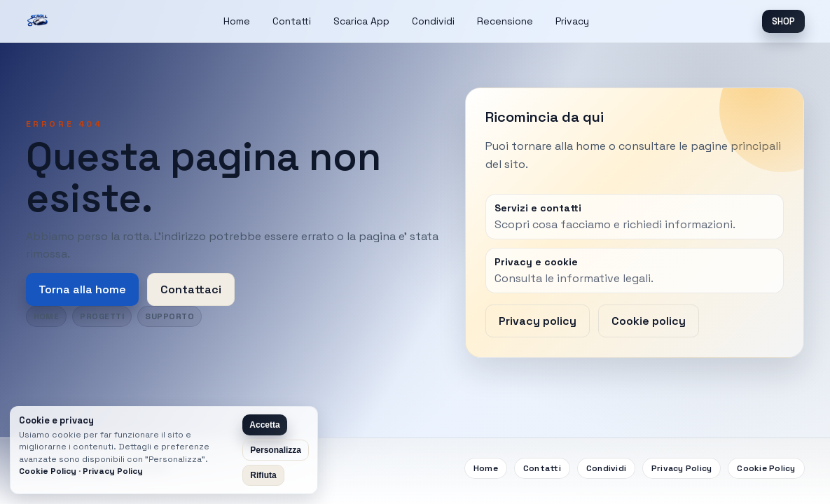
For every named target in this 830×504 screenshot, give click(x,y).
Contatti (292, 21)
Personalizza (276, 450)
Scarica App (361, 21)
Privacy (572, 21)
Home (237, 21)
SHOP (783, 21)
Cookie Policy (766, 468)
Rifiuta (263, 475)
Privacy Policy (682, 468)
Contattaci (191, 289)
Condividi (433, 21)
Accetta (264, 425)
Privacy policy (538, 321)
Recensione (505, 21)
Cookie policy (649, 321)
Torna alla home (82, 289)
